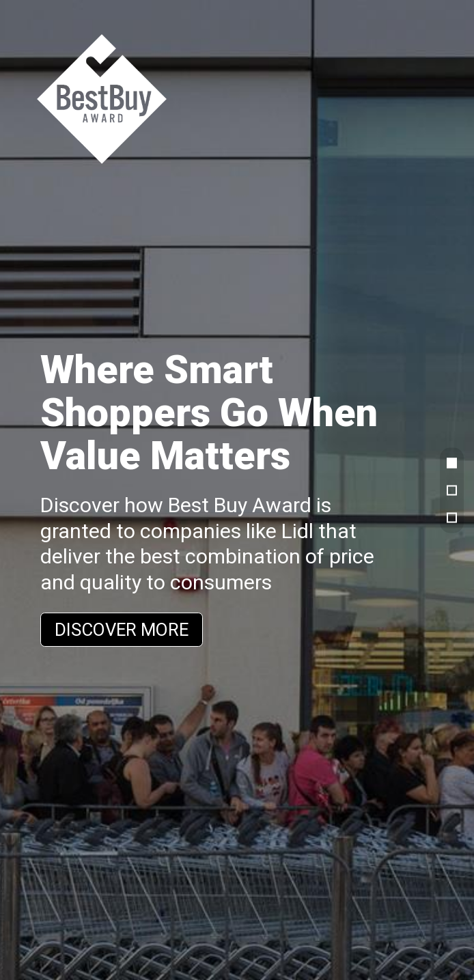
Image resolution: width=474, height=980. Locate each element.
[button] (452, 463)
